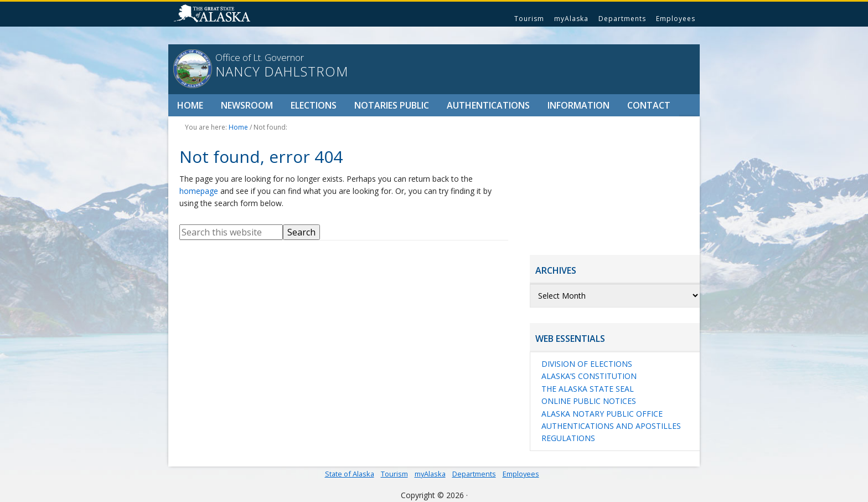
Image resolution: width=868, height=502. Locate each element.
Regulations (568, 438)
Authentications (488, 105)
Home (190, 105)
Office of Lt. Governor (260, 57)
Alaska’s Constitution (589, 376)
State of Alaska (214, 14)
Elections (314, 105)
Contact (649, 105)
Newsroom (247, 105)
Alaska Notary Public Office (602, 414)
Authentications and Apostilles (611, 426)
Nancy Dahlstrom (282, 71)
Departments (622, 19)
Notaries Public (392, 105)
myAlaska (571, 19)
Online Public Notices (589, 401)
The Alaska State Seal (588, 389)
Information (578, 105)
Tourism (529, 19)
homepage (199, 191)
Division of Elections (587, 364)
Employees (676, 19)
